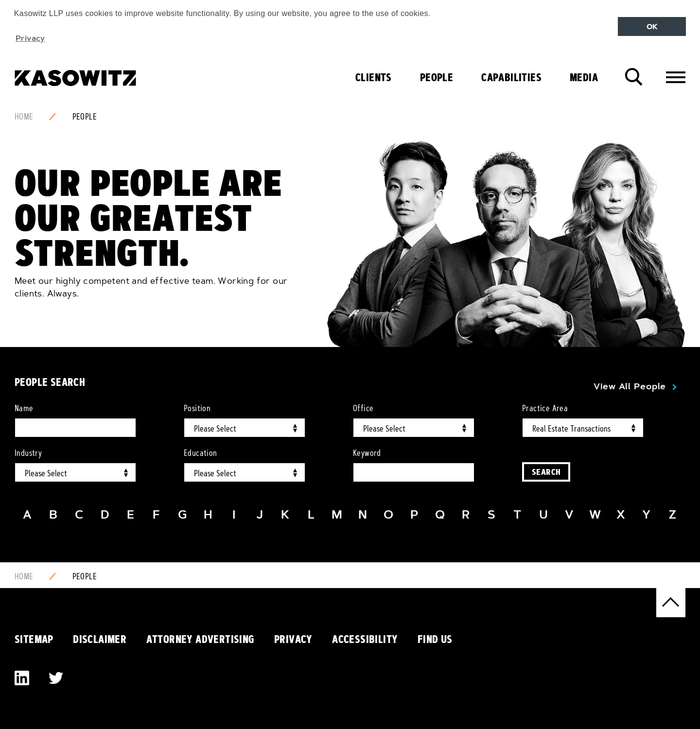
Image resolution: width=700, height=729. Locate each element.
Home (24, 117)
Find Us (435, 639)
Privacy (293, 639)
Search (546, 472)
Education (201, 453)
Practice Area (545, 408)
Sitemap (34, 639)
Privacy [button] (30, 38)
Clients (374, 77)
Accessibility (365, 639)
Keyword (367, 453)
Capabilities (511, 77)
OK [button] (652, 27)
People (437, 77)
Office (363, 408)
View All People (630, 386)
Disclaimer (100, 639)
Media (584, 77)
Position (197, 408)
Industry (28, 453)
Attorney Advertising (201, 639)
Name (24, 408)
